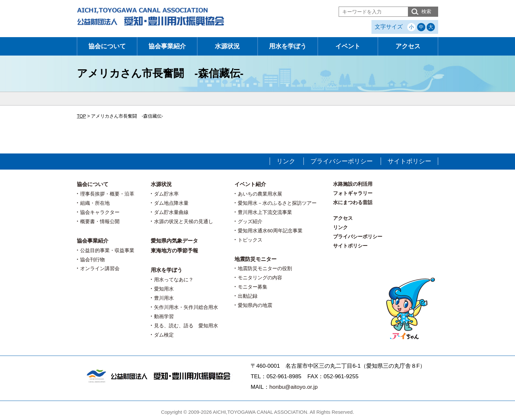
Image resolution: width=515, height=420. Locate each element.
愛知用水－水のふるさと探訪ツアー (277, 203)
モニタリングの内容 (260, 278)
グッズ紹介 (250, 221)
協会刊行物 (92, 259)
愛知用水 (164, 289)
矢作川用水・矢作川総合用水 (186, 307)
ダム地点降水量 (171, 203)
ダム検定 (164, 335)
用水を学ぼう (288, 46)
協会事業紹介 (167, 46)
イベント (348, 46)
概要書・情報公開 (100, 221)
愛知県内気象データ (174, 241)
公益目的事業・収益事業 (107, 250)
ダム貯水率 (166, 194)
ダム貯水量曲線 (171, 212)
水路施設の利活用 (353, 184)
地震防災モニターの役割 (265, 268)
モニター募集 (253, 287)
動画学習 (164, 316)
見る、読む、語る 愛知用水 (186, 326)
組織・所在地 (95, 203)
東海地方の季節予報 (174, 251)
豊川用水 (164, 298)
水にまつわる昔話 (353, 202)
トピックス (250, 240)
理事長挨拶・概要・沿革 (107, 194)
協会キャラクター (100, 212)
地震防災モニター (256, 259)
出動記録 (248, 296)
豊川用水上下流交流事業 (265, 212)
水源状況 (227, 46)
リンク (286, 161)
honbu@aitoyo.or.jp (293, 387)
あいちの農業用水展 (260, 194)
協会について (107, 46)
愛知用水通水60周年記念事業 (270, 231)
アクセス (408, 46)
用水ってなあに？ (174, 280)
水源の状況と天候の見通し (184, 221)
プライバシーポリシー (342, 161)
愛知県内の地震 (255, 305)
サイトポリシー (409, 161)
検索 (426, 11)
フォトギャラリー (353, 193)
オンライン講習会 (100, 268)
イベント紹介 (250, 184)
